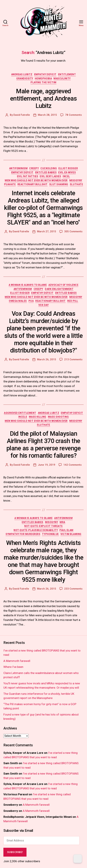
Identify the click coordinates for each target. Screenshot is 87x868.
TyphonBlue (50, 534)
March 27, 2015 (47, 231)
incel (66, 176)
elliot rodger (68, 168)
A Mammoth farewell (17, 661)
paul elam (66, 530)
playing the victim (43, 82)
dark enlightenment (59, 289)
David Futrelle (22, 115)
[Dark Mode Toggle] (78, 859)
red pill (73, 301)
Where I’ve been (13, 667)
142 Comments (72, 465)
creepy (34, 168)
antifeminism (18, 168)
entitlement (67, 74)
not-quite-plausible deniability (36, 530)
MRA (62, 522)
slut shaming (59, 184)
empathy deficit (45, 74)
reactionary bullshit (33, 184)
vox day (44, 305)
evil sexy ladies (50, 176)
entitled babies (46, 172)
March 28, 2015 (47, 115)
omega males (18, 301)
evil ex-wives (67, 172)
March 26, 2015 (47, 359)
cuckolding (49, 168)
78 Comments (73, 115)
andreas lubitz (22, 74)
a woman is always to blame (28, 285)
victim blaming (71, 534)
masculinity (62, 78)
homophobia (43, 78)
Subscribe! (15, 852)
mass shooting (58, 417)
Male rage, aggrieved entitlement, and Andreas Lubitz (43, 99)
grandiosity (25, 78)
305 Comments (73, 231)
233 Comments (73, 589)
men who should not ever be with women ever (36, 180)
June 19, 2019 (47, 465)
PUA (31, 301)
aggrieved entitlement (20, 413)
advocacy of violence (63, 285)
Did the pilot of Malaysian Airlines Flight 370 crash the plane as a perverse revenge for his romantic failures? (43, 445)
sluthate (76, 184)
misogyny (76, 180)
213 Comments (73, 359)
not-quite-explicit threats (43, 526)
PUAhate (10, 184)
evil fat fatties (28, 176)
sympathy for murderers (23, 534)
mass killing (38, 417)
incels (23, 417)
